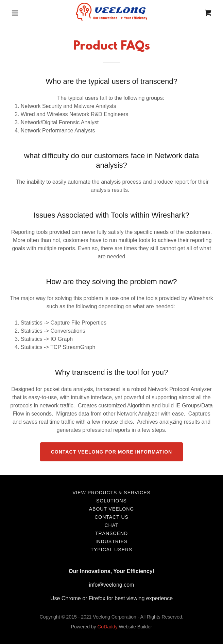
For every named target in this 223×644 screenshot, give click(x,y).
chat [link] (111, 525)
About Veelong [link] (112, 509)
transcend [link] (112, 533)
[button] (17, 13)
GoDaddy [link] (107, 627)
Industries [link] (112, 541)
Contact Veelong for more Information (112, 452)
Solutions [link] (112, 501)
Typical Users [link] (112, 550)
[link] (112, 13)
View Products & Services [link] (112, 493)
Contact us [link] (112, 517)
